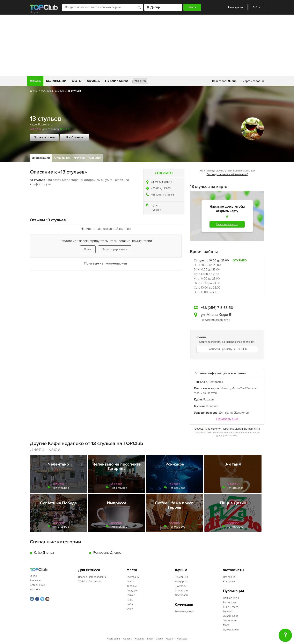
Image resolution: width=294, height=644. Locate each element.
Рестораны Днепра (53, 91)
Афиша (93, 81)
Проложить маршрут (216, 320)
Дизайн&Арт (230, 616)
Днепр (34, 91)
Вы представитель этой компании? (227, 174)
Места (35, 81)
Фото (77, 81)
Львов (169, 639)
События (95, 158)
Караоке (132, 586)
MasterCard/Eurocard (245, 388)
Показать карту (227, 224)
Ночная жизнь (232, 598)
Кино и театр (231, 607)
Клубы (130, 582)
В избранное (75, 137)
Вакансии (36, 581)
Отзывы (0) (62, 158)
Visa (197, 393)
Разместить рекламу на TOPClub (227, 349)
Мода (226, 625)
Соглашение (37, 585)
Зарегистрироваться (115, 249)
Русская (156, 210)
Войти (256, 7)
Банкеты (131, 595)
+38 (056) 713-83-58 (163, 195)
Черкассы (181, 639)
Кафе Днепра (44, 553)
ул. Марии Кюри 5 (162, 182)
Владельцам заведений (92, 577)
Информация (41, 158)
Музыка (228, 612)
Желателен (241, 413)
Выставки (181, 586)
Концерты (181, 582)
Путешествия (231, 630)
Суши (130, 609)
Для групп (226, 413)
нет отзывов (51, 129)
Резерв (140, 81)
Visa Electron (209, 393)
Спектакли (181, 591)
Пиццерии (132, 591)
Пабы (130, 604)
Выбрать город (251, 81)
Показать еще (227, 419)
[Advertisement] (147, 45)
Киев (150, 639)
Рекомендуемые (184, 612)
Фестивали (181, 595)
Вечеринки (181, 577)
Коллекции (56, 81)
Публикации (117, 81)
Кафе (33, 125)
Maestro (225, 388)
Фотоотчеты (234, 570)
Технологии (230, 621)
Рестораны (45, 125)
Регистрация (236, 7)
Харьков (139, 639)
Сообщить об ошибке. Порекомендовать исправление (227, 429)
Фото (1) (79, 158)
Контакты (35, 590)
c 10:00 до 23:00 (161, 188)
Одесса (127, 639)
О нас (33, 576)
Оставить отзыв (44, 137)
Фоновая (212, 406)
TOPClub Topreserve (90, 582)
